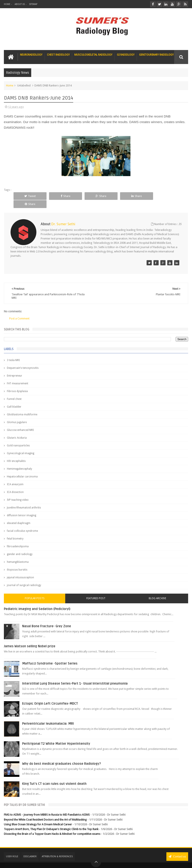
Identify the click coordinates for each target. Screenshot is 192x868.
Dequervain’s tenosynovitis (23, 360)
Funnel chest (14, 391)
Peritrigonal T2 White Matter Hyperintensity (56, 736)
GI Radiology (126, 55)
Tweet (30, 196)
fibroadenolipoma (18, 538)
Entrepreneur (15, 368)
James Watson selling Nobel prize (30, 638)
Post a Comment (19, 310)
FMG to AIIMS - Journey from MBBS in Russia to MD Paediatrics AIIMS (47, 807)
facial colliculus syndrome (22, 523)
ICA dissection (15, 484)
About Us (20, 4)
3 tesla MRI (13, 352)
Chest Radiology (58, 55)
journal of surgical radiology (24, 577)
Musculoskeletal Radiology (93, 55)
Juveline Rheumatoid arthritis (24, 500)
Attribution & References (57, 848)
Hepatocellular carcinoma (22, 469)
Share (65, 196)
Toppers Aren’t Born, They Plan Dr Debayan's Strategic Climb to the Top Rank (51, 821)
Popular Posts (35, 590)
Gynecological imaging (21, 445)
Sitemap (33, 4)
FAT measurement (18, 375)
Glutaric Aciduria (17, 430)
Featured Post (96, 590)
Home (7, 4)
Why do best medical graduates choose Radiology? (62, 756)
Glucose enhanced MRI (20, 422)
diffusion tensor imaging (22, 507)
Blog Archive (157, 590)
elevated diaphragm (19, 515)
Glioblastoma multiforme (22, 407)
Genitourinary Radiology (156, 55)
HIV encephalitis (16, 453)
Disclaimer (30, 848)
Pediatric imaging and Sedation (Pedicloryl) (37, 601)
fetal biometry (15, 531)
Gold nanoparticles (18, 438)
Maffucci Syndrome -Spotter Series (50, 655)
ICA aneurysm (15, 476)
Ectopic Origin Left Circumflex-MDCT (50, 696)
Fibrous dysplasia (17, 383)
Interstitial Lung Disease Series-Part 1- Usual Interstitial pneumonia (75, 676)
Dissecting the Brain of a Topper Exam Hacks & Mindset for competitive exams (52, 826)
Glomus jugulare (17, 414)
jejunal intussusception (20, 569)
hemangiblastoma (18, 554)
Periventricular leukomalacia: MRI (48, 716)
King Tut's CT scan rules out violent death (54, 776)
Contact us (177, 848)
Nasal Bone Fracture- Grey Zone (47, 618)
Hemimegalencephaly (19, 461)
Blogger (182, 861)
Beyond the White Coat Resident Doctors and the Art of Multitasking (45, 811)
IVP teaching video (18, 492)
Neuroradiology (31, 55)
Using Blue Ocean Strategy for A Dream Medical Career (38, 816)
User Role (12, 848)
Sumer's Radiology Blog (46, 861)
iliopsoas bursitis (17, 562)
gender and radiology (20, 546)
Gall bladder (14, 399)
